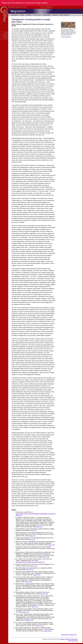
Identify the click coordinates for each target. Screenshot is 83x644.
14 (51, 330)
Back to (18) (29, 620)
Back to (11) (30, 570)
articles (22, 15)
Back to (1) (19, 515)
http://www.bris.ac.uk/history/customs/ (27, 562)
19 (19, 492)
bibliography (47, 15)
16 (39, 394)
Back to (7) (26, 612)
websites (29, 15)
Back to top (73, 635)
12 (13, 253)
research (55, 15)
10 (21, 206)
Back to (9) (41, 562)
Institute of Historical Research (69, 639)
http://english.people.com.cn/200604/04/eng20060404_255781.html (36, 514)
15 (45, 353)
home (6, 33)
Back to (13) (29, 582)
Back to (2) (39, 527)
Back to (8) (46, 557)
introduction (14, 15)
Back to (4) (32, 536)
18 (26, 477)
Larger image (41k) (66, 37)
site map (5, 36)
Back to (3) (34, 530)
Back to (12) (37, 575)
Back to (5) (32, 539)
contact (5, 38)
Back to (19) (40, 626)
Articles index (65, 635)
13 (28, 326)
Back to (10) (34, 566)
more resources (64, 15)
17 (46, 410)
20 (51, 498)
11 (53, 240)
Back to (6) (51, 545)
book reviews (37, 15)
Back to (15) (44, 594)
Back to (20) (48, 631)
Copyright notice (73, 641)
